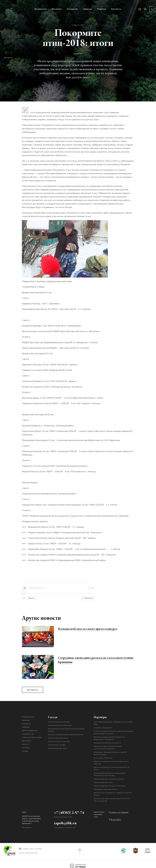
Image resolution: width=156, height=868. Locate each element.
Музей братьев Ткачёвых (57, 745)
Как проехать (27, 828)
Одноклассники (119, 813)
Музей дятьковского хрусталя (59, 741)
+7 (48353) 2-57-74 (69, 813)
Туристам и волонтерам (32, 737)
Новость (31, 598)
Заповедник (40, 9)
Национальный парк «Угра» (58, 748)
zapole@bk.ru (65, 823)
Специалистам (28, 734)
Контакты (116, 9)
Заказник (57, 9)
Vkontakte (115, 820)
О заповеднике (28, 717)
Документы (27, 741)
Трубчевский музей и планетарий (60, 725)
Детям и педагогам (30, 730)
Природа (87, 9)
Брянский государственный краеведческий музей (66, 735)
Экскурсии (72, 9)
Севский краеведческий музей (59, 722)
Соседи (25, 751)
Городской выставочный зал (58, 738)
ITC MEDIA (78, 866)
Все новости (33, 690)
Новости (101, 9)
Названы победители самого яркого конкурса (88, 629)
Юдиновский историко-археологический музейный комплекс (66, 730)
